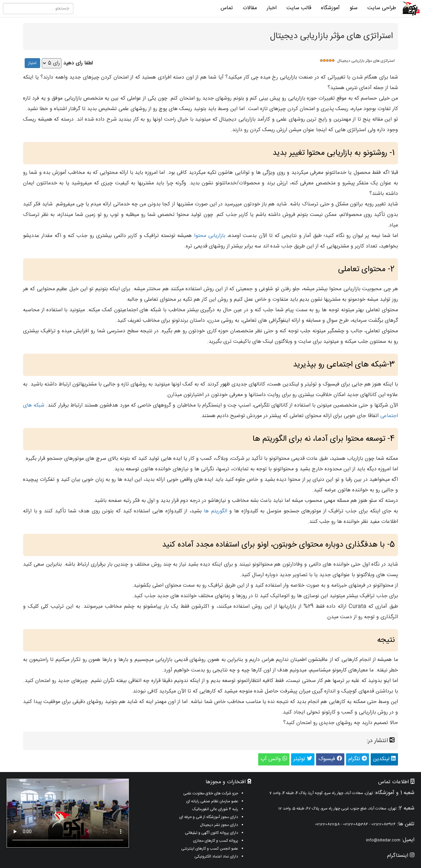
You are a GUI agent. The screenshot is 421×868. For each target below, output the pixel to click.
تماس (227, 8)
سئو (354, 8)
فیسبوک (330, 759)
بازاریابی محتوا (210, 236)
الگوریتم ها (216, 511)
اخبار (272, 8)
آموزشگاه (330, 8)
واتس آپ (274, 759)
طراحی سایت (382, 8)
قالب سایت (299, 8)
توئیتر (303, 759)
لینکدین (384, 759)
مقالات (250, 8)
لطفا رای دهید (78, 64)
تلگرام (358, 759)
